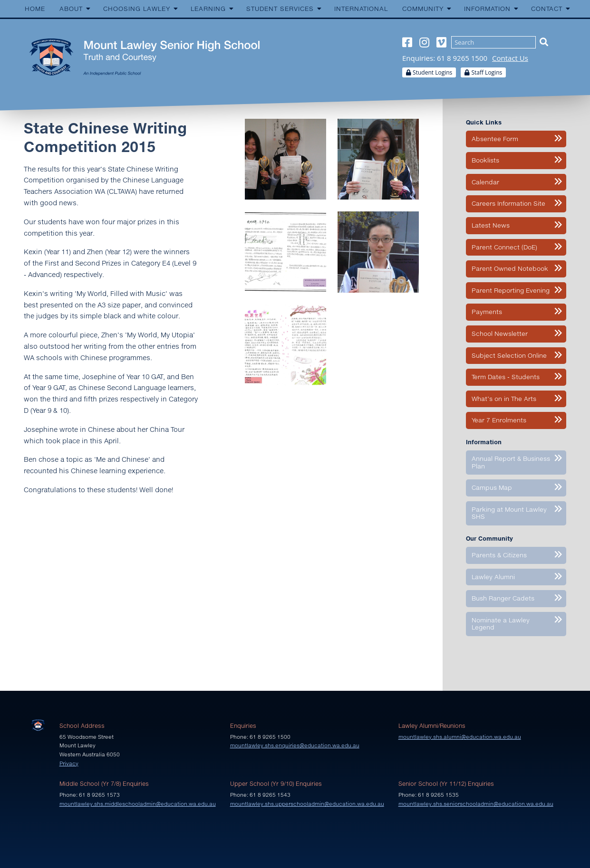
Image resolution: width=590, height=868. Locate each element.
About (71, 9)
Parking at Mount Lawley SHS (509, 513)
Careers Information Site (508, 203)
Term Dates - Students (506, 377)
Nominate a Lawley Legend (501, 624)
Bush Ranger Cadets (503, 598)
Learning (208, 9)
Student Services (280, 9)
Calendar (485, 182)
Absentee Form (495, 139)
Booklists (485, 160)
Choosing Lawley (137, 9)
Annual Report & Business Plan (511, 462)
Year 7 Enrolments (499, 420)
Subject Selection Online (509, 355)
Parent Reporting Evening (511, 290)
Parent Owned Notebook (510, 268)
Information (487, 9)
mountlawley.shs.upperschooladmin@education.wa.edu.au (307, 804)
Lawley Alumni (493, 577)
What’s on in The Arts (504, 399)
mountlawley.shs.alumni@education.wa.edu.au (460, 737)
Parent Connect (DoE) (504, 247)
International (361, 9)
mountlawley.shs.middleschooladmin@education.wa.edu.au (138, 804)
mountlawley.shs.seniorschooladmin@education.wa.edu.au (476, 804)
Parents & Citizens (499, 555)
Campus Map (492, 487)
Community (423, 9)
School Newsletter (500, 334)
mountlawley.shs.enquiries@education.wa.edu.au (295, 745)
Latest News (491, 225)
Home (35, 9)
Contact (547, 9)
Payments (487, 312)
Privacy (69, 763)
